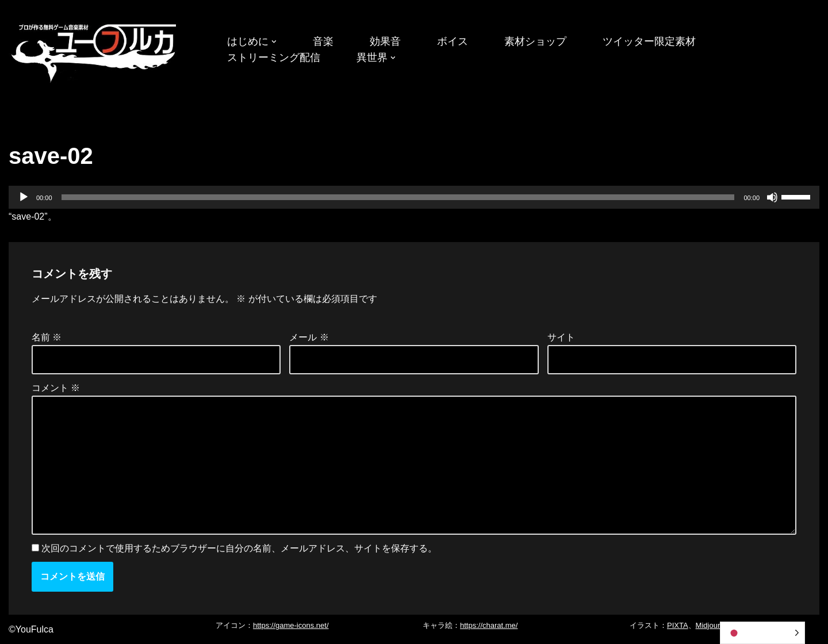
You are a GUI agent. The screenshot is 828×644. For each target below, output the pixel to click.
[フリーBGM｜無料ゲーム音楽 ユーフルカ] (95, 51)
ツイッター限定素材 (649, 41)
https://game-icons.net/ (291, 625)
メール (309, 337)
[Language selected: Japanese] (762, 633)
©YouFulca (31, 629)
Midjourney (714, 625)
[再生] (24, 197)
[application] (414, 197)
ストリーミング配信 (274, 57)
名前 (47, 337)
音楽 (323, 41)
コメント (56, 388)
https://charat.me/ (489, 625)
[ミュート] (772, 197)
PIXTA (678, 625)
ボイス (453, 41)
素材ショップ (535, 41)
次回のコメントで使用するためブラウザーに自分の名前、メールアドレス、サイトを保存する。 (239, 548)
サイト (561, 337)
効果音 (385, 41)
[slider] (398, 197)
